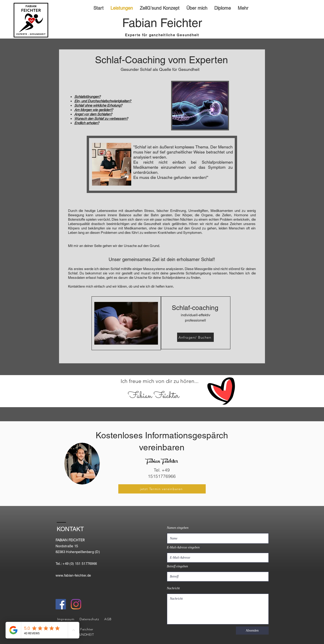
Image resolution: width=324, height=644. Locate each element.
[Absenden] (252, 630)
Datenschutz (89, 619)
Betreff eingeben (178, 566)
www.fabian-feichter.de (73, 575)
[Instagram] (76, 604)
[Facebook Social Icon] (61, 604)
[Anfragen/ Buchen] (195, 337)
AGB (108, 619)
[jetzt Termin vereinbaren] (162, 489)
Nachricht (173, 588)
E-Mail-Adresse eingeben (183, 548)
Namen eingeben (178, 528)
